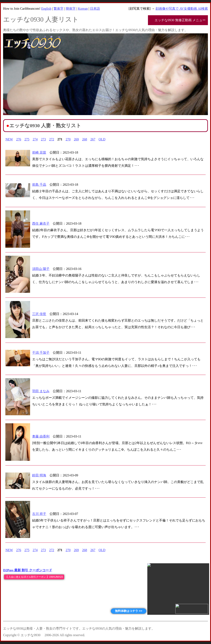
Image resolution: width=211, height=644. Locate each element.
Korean (83, 9)
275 (27, 139)
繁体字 (59, 9)
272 (52, 139)
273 (43, 139)
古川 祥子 (39, 514)
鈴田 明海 (39, 475)
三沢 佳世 (39, 314)
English (46, 9)
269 (76, 139)
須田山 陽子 (41, 269)
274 (35, 139)
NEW (9, 139)
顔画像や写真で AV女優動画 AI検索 (182, 9)
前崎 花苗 (39, 152)
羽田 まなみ (41, 391)
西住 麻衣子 (41, 223)
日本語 (95, 9)
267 (93, 139)
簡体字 (71, 9)
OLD (102, 139)
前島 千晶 (39, 185)
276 (19, 139)
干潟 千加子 (41, 353)
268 (85, 139)
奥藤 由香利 (41, 436)
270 (68, 139)
